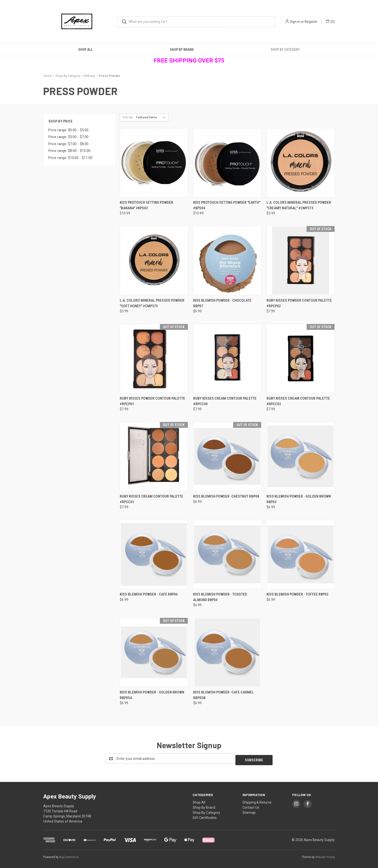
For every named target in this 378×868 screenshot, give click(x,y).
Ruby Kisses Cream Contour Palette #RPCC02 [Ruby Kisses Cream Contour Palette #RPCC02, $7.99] (298, 401)
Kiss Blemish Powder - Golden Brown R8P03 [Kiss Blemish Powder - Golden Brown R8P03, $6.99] (299, 499)
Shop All (86, 50)
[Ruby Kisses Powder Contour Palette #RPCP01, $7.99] (154, 358)
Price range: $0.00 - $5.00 (68, 130)
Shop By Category (285, 50)
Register (311, 22)
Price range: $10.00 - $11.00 (70, 158)
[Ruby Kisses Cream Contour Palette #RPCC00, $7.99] (227, 358)
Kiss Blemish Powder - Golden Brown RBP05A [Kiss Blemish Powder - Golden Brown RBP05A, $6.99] (152, 695)
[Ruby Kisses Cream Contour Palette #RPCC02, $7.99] (301, 358)
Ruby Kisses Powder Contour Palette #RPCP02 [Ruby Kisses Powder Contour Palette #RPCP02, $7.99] (299, 303)
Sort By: (128, 117)
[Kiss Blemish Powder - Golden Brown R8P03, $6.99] (301, 456)
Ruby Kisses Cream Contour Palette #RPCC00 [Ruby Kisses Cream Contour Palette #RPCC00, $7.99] (225, 401)
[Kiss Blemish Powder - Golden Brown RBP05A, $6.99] (154, 652)
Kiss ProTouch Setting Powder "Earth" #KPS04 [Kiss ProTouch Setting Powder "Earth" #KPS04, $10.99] (227, 205)
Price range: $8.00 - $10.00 (69, 151)
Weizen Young (325, 856)
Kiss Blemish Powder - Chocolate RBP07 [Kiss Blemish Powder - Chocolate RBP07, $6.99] (222, 303)
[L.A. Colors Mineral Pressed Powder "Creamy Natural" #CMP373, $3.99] (301, 163)
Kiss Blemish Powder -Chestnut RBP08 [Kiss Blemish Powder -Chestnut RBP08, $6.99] (226, 496)
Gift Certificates (205, 816)
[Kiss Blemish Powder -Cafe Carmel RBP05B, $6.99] (227, 652)
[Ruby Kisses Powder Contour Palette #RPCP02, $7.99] (301, 260)
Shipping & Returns (257, 801)
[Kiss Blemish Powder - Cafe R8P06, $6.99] (154, 554)
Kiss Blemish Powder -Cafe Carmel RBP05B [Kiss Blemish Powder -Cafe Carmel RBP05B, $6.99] (223, 695)
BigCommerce (69, 856)
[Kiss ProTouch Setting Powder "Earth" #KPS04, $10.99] (227, 163)
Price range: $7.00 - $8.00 (68, 144)
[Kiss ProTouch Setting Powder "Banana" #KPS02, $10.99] (154, 163)
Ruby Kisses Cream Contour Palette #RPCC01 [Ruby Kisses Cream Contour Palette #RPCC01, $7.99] (151, 499)
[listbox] (152, 117)
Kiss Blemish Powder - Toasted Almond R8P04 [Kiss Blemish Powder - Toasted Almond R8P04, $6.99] (220, 597)
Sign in (295, 22)
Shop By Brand (182, 50)
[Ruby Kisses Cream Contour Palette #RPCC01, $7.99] (154, 456)
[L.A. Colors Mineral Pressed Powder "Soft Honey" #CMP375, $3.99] (154, 260)
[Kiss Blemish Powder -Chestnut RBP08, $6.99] (227, 456)
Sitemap (249, 811)
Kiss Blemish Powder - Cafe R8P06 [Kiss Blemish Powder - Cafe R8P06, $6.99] (149, 594)
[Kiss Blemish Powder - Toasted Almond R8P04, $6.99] (227, 554)
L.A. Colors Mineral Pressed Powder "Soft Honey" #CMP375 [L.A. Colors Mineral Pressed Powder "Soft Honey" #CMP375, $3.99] (152, 303)
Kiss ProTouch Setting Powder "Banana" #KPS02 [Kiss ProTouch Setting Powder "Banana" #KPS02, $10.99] (146, 205)
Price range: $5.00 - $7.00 (68, 137)
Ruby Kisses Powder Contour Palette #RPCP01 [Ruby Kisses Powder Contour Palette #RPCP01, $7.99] (152, 401)
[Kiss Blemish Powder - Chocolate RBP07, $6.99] (227, 260)
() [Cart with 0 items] (330, 21)
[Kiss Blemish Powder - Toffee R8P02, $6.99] (301, 554)
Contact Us (251, 806)
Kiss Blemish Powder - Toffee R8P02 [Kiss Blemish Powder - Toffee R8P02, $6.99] (297, 594)
